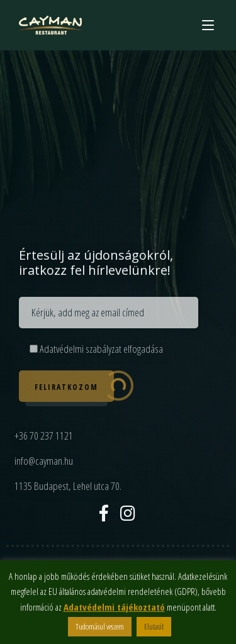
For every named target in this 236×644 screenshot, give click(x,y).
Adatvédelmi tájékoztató (114, 607)
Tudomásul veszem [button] (100, 626)
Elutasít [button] (154, 626)
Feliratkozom (66, 387)
